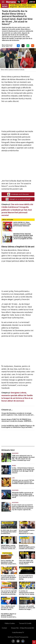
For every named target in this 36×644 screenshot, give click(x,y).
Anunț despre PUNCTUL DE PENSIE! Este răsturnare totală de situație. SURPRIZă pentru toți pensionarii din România (16, 420)
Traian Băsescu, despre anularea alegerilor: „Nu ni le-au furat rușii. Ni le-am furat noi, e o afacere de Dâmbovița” (22, 6)
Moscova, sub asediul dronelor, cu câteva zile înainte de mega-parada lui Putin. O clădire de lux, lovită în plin (27, 608)
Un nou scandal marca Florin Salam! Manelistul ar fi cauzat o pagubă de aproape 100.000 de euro (27, 532)
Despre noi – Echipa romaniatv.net (23, 628)
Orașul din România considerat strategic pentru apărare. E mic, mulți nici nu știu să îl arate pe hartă (17, 414)
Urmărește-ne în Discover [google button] (18, 194)
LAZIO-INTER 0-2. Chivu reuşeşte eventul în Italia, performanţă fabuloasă (22, 224)
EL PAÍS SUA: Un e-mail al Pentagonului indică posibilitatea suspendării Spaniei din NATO (9, 532)
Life (13, 478)
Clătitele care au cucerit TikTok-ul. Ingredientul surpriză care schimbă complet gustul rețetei (23, 482)
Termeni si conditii (25, 623)
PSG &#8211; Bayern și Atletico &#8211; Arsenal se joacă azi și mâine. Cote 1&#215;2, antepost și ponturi (9, 615)
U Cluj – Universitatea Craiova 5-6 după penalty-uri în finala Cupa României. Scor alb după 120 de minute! (23, 470)
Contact (4, 628)
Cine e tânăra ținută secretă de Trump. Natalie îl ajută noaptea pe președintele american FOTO (9, 608)
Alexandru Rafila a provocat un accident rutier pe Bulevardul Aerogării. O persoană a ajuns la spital (23, 495)
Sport (14, 466)
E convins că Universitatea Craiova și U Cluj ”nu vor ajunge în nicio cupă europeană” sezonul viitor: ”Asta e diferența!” (27, 593)
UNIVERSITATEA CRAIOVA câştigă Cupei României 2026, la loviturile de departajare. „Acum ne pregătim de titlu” (23, 236)
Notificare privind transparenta (18, 637)
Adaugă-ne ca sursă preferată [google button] (18, 199)
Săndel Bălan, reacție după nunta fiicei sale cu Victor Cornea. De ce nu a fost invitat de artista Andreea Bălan (9, 547)
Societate (15, 453)
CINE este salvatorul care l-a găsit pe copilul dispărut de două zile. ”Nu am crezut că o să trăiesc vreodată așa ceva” (23, 458)
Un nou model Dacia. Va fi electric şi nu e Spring (26, 577)
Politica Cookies (10, 623)
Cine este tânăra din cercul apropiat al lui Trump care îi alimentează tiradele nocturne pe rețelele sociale (26, 562)
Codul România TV (18, 632)
